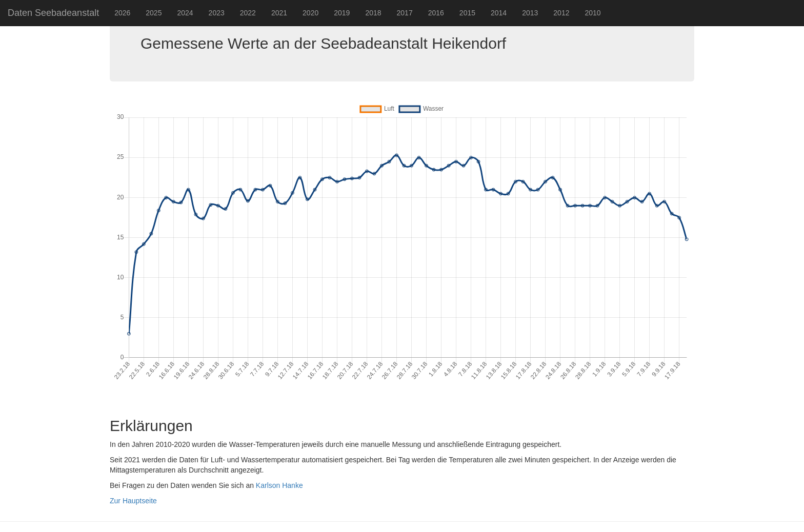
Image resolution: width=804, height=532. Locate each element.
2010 (592, 13)
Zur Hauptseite (133, 501)
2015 (467, 13)
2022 (248, 13)
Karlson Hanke (279, 485)
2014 (499, 13)
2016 (436, 13)
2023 (217, 13)
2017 (405, 13)
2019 (342, 13)
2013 (530, 13)
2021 (279, 13)
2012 (561, 13)
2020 (310, 13)
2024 (185, 13)
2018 (373, 13)
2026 (122, 13)
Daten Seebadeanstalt (53, 13)
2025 (154, 13)
